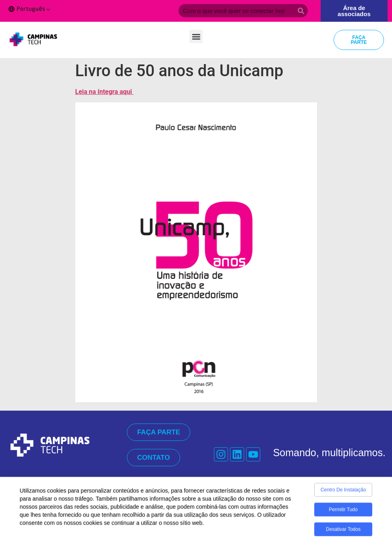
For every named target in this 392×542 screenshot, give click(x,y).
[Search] (301, 11)
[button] (196, 36)
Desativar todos (343, 532)
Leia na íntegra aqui (105, 92)
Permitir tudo (343, 512)
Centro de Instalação (343, 492)
